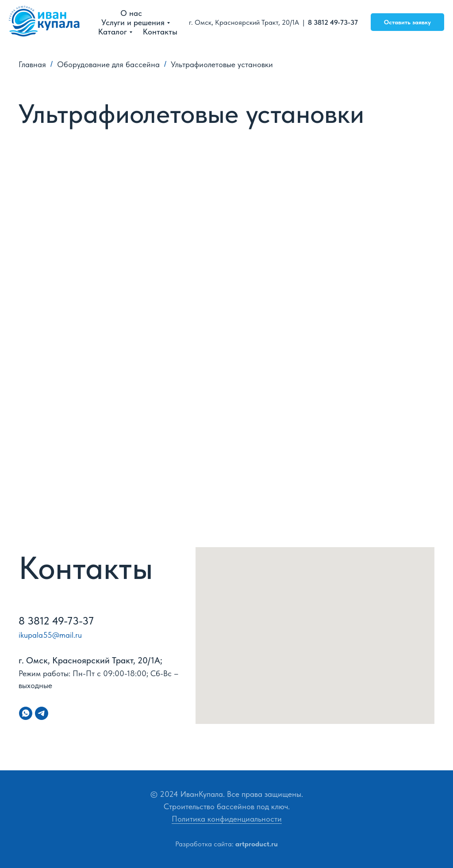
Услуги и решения (133, 22)
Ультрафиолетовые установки (222, 64)
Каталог (113, 32)
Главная (32, 64)
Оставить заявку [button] (407, 22)
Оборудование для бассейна (108, 64)
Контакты (160, 32)
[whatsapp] (26, 713)
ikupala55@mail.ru (50, 635)
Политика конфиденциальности (227, 819)
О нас (131, 13)
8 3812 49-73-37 (334, 22)
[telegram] (42, 713)
